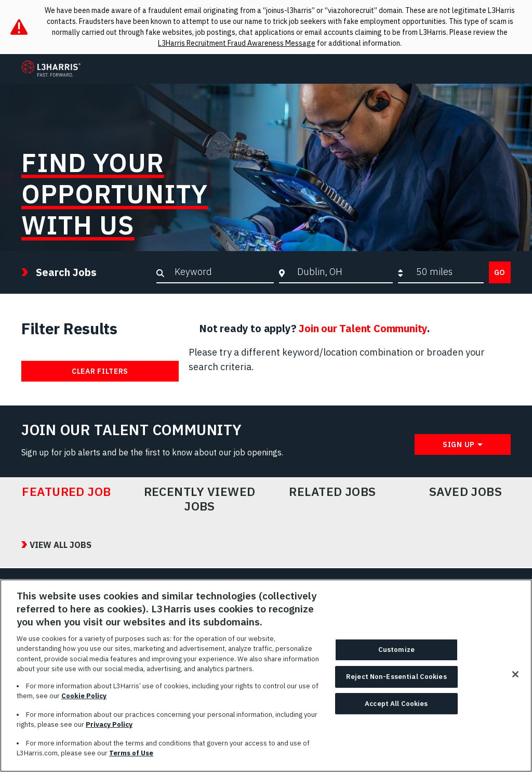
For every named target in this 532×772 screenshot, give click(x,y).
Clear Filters (100, 371)
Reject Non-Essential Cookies (396, 677)
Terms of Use (131, 754)
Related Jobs (332, 492)
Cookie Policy (84, 696)
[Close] (515, 675)
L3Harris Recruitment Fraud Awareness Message (237, 43)
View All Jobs (61, 545)
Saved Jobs (466, 492)
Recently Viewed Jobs (200, 499)
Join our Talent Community (363, 328)
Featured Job (66, 492)
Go (500, 272)
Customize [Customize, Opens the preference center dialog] (396, 650)
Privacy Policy (109, 725)
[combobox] (342, 272)
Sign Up (459, 444)
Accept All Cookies (396, 704)
